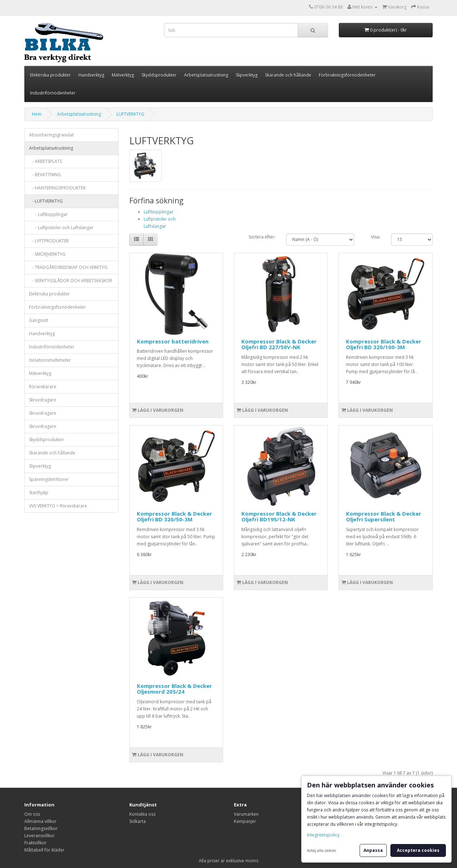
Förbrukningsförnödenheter (347, 75)
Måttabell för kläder (44, 850)
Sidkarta (138, 821)
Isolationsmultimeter (50, 360)
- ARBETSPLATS (45, 161)
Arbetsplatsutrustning (206, 75)
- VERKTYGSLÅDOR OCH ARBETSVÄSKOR (71, 281)
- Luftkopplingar (48, 214)
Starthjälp (39, 493)
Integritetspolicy (323, 835)
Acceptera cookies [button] (418, 850)
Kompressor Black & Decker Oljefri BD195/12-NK (279, 517)
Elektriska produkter (50, 75)
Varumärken (246, 814)
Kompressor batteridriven (173, 341)
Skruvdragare (43, 400)
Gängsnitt (39, 320)
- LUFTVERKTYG (46, 201)
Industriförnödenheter (53, 93)
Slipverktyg (247, 75)
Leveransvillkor (40, 836)
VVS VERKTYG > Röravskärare (58, 506)
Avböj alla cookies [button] (321, 850)
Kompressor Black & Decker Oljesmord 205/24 (174, 689)
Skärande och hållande (288, 75)
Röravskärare (43, 387)
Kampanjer (245, 821)
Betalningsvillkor (41, 828)
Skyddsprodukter (159, 75)
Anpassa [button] (373, 850)
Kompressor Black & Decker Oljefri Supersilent (384, 517)
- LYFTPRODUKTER (49, 241)
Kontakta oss (142, 814)
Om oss (32, 814)
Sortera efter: (262, 237)
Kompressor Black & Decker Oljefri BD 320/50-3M (174, 517)
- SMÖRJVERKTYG (47, 254)
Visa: (376, 237)
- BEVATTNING (45, 175)
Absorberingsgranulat (51, 135)
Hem (37, 114)
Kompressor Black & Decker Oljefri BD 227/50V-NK (279, 344)
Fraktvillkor (35, 843)
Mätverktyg (123, 75)
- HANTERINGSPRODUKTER (57, 188)
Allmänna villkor (40, 821)
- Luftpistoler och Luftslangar (61, 228)
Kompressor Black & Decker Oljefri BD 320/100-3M (384, 344)
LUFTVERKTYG (130, 114)
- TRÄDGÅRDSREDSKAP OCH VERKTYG (68, 267)
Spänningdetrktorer (49, 479)
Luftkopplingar (158, 212)
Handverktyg (91, 75)
